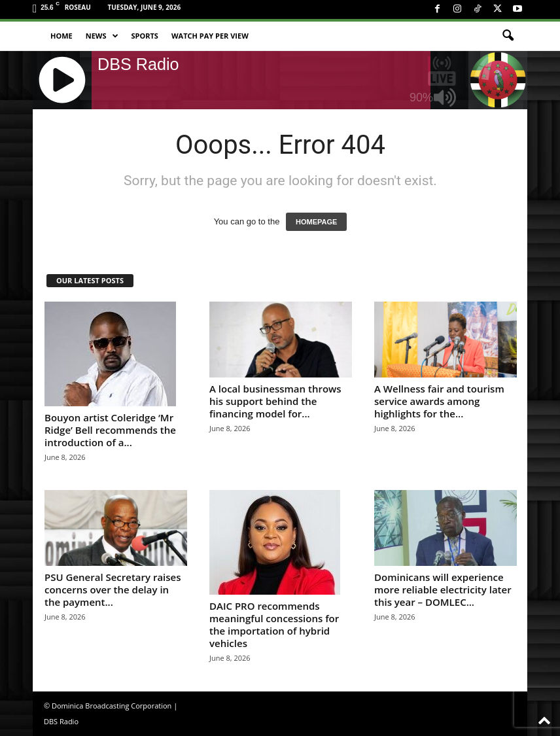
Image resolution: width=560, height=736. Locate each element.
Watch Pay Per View (210, 36)
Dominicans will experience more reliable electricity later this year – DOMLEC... (443, 589)
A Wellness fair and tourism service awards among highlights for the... (439, 401)
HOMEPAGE (316, 222)
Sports (145, 36)
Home (61, 36)
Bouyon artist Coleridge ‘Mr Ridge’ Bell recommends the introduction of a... (110, 430)
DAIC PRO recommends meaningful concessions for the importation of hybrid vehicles (274, 624)
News (102, 36)
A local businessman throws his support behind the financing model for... (275, 401)
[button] (508, 36)
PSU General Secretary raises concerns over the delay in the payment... (113, 589)
